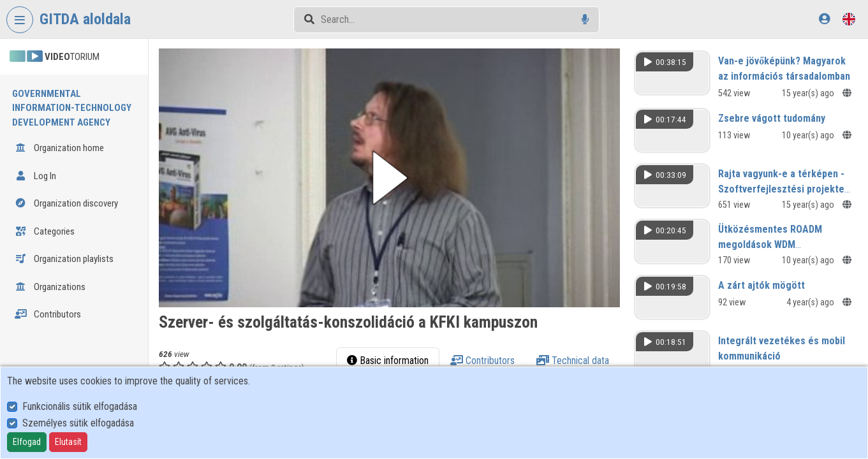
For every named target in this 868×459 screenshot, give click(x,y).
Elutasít (68, 442)
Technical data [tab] (573, 361)
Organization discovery (66, 203)
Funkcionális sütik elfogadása (80, 406)
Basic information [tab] (388, 361)
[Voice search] (585, 19)
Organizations (50, 287)
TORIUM (55, 57)
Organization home (59, 148)
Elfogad (27, 442)
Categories (45, 231)
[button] (389, 178)
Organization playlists (64, 259)
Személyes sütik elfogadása (78, 423)
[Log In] (824, 19)
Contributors (48, 314)
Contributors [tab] (482, 361)
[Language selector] (849, 19)
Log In (35, 176)
